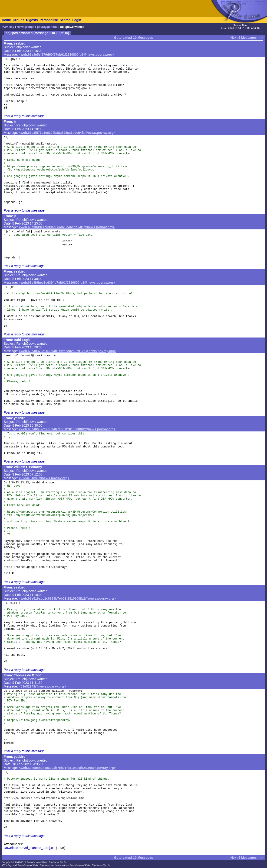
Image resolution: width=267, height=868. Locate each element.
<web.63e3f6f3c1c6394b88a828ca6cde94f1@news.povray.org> (67, 227)
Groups (18, 20)
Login (77, 20)
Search (65, 20)
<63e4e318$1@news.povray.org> (44, 478)
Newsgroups (26, 27)
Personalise (49, 20)
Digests (32, 20)
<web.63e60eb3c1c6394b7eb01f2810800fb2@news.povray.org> (67, 768)
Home (6, 20)
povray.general (47, 27)
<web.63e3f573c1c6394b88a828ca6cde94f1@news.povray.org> (67, 133)
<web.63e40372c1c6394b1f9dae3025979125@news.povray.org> (68, 351)
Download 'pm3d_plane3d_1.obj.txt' (29, 848)
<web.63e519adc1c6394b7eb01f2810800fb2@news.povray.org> (67, 598)
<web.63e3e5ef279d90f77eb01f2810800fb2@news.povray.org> (66, 55)
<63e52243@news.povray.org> (42, 686)
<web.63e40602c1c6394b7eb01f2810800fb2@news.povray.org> (67, 429)
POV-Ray (8, 27)
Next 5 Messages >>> (247, 38)
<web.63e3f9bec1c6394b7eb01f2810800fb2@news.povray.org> (67, 283)
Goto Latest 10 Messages (133, 38)
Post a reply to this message (24, 116)
